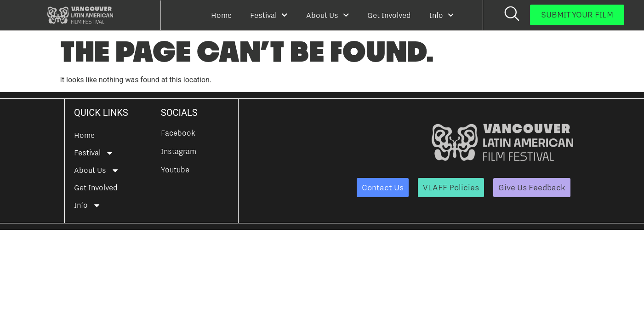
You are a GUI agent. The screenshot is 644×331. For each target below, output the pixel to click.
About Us (328, 15)
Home (221, 15)
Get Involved (389, 15)
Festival (269, 15)
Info (442, 15)
